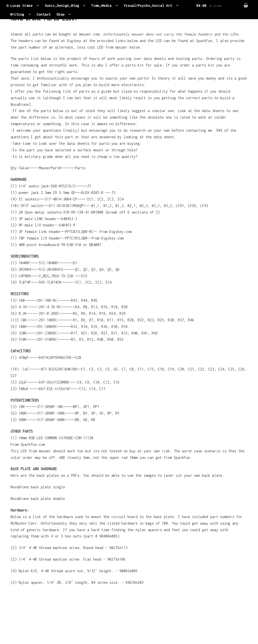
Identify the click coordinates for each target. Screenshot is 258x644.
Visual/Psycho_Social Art (148, 6)
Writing (17, 15)
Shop (60, 15)
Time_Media (102, 6)
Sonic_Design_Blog (62, 6)
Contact (44, 15)
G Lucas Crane (19, 6)
